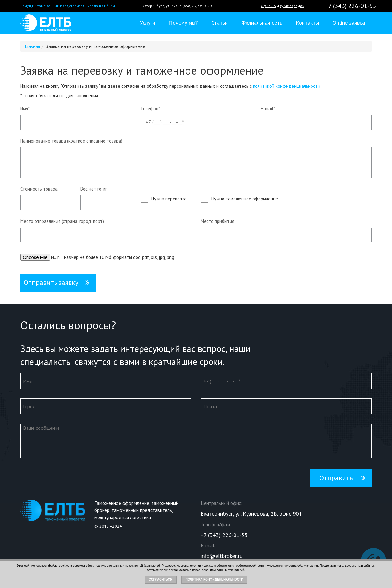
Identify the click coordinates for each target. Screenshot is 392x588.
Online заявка (349, 23)
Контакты (307, 23)
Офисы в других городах (282, 6)
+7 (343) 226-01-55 (351, 6)
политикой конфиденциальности (287, 86)
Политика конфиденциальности (214, 580)
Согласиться (161, 580)
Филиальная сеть (262, 23)
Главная (33, 46)
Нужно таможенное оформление (245, 199)
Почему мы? (183, 23)
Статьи (220, 23)
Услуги (147, 23)
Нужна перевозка (169, 199)
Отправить (336, 478)
